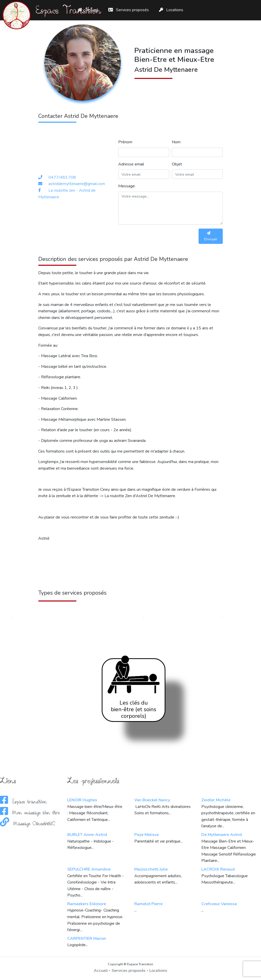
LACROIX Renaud (218, 869)
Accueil (101, 971)
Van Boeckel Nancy (152, 800)
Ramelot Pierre (148, 904)
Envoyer (211, 236)
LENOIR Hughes (82, 800)
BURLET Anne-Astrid (87, 835)
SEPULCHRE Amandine (89, 869)
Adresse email (131, 164)
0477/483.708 (62, 177)
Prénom (125, 142)
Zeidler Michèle (216, 800)
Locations (171, 10)
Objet (177, 164)
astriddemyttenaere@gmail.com (77, 184)
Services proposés (129, 10)
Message (127, 186)
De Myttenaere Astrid (222, 835)
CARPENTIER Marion (87, 939)
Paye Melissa (147, 835)
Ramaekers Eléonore (87, 904)
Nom (176, 142)
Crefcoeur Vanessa (219, 904)
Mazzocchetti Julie (151, 869)
